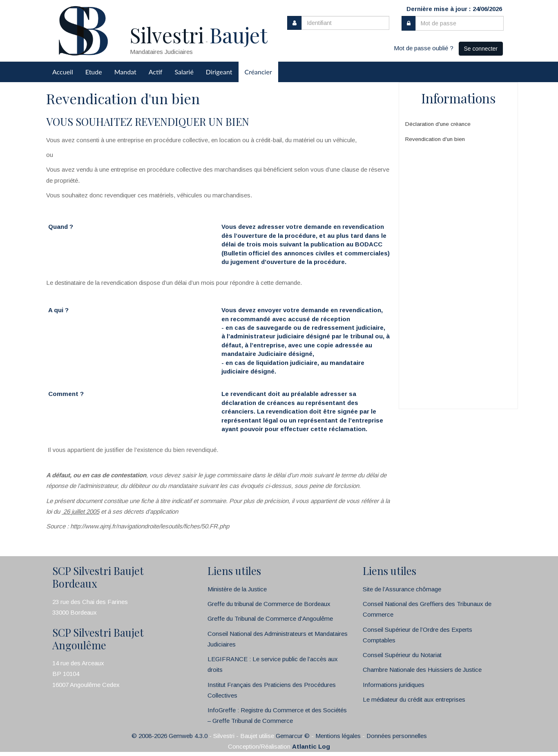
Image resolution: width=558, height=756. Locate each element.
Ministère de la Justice (237, 589)
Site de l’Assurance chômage (402, 589)
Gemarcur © (293, 736)
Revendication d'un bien (435, 139)
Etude (94, 72)
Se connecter (481, 49)
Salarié (184, 72)
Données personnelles (397, 736)
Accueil (63, 72)
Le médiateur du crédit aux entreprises (414, 699)
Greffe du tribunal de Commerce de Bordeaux (269, 604)
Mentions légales (338, 736)
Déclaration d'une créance (438, 124)
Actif (156, 72)
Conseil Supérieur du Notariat (402, 655)
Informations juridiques (394, 685)
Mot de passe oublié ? (424, 48)
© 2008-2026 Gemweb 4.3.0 (170, 736)
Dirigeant (219, 72)
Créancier (258, 72)
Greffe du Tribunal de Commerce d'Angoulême (270, 618)
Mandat (125, 72)
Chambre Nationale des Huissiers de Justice (422, 670)
